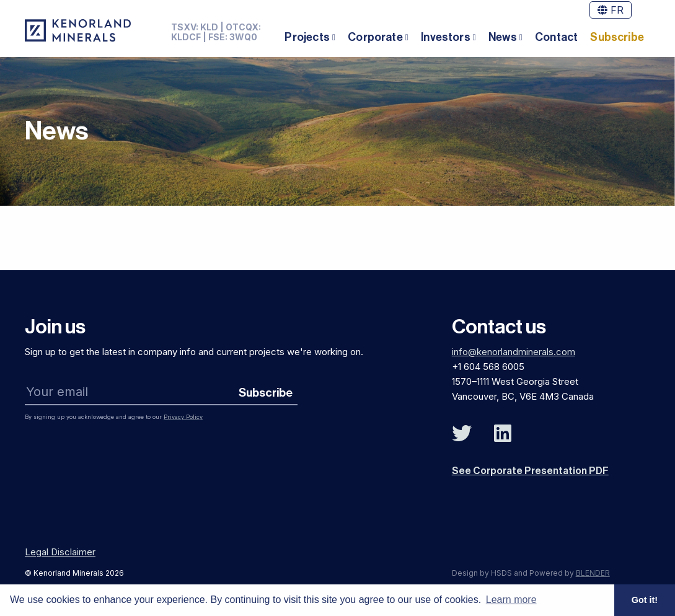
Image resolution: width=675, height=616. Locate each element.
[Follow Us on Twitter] (462, 434)
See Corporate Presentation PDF (530, 471)
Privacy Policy (183, 417)
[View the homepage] (78, 30)
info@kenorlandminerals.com (514, 352)
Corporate (375, 37)
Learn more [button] (511, 600)
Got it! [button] (645, 600)
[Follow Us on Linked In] (503, 434)
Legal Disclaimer (60, 552)
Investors (446, 37)
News (503, 37)
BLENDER (593, 573)
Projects (307, 37)
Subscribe (617, 37)
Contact (556, 37)
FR (611, 10)
